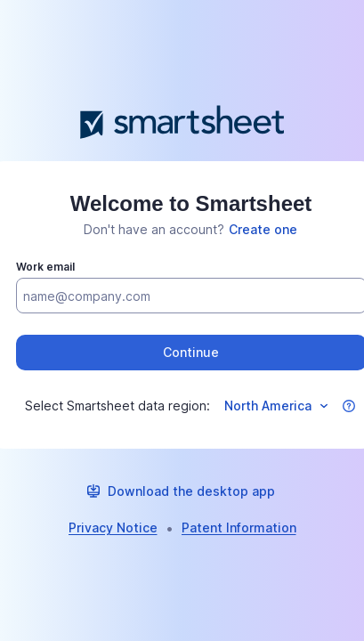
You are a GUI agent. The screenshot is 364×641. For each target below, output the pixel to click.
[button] (349, 406)
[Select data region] (275, 406)
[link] (263, 230)
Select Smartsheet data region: (117, 406)
